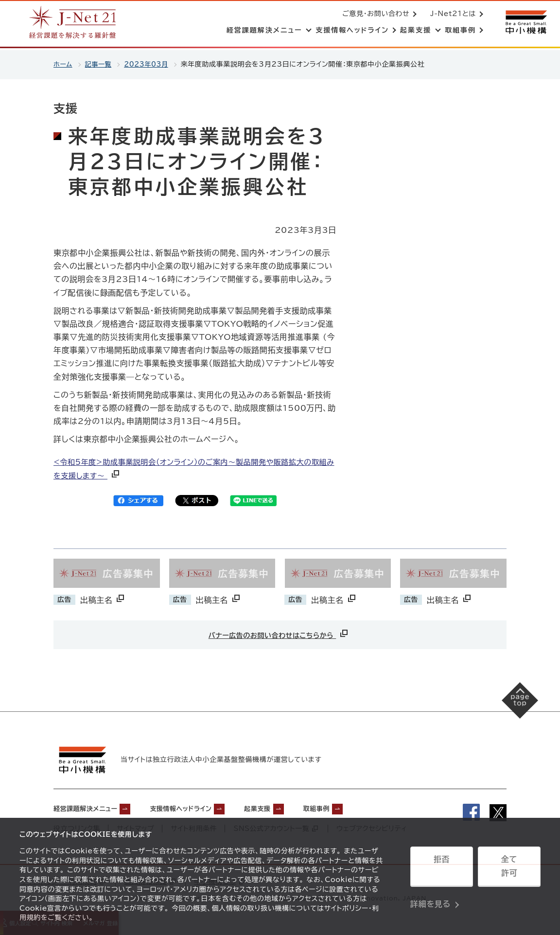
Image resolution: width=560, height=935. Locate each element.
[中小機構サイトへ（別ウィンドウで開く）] (525, 23)
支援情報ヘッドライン (205, 807)
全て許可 (509, 869)
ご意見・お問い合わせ (374, 15)
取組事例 (361, 807)
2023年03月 (151, 64)
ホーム (63, 64)
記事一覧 (100, 64)
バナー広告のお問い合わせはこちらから (279, 633)
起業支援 (294, 807)
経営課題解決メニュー (93, 807)
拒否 (442, 869)
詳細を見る (430, 894)
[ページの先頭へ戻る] (512, 708)
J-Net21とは (451, 15)
